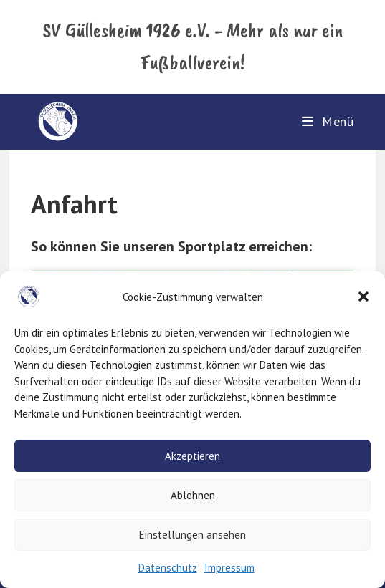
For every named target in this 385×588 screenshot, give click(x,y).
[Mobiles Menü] (328, 121)
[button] (363, 297)
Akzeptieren (192, 456)
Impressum (229, 568)
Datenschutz (168, 568)
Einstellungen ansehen (192, 535)
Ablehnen (193, 495)
